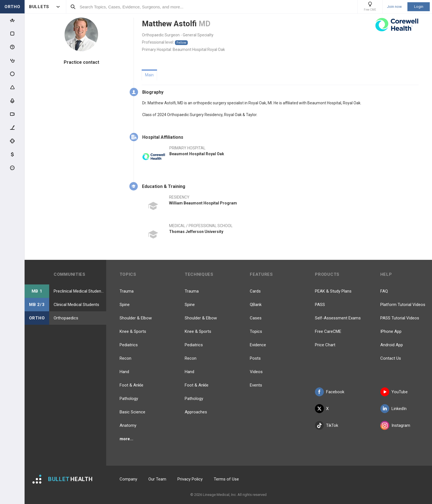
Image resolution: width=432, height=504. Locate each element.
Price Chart (325, 345)
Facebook (330, 392)
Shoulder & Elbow (136, 318)
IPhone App (391, 331)
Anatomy (128, 425)
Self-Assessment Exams (338, 318)
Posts (255, 358)
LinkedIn (393, 409)
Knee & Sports (133, 331)
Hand (124, 372)
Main (149, 75)
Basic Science (132, 412)
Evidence (258, 345)
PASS (320, 305)
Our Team (157, 479)
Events (256, 385)
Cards (255, 291)
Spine (125, 305)
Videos (256, 372)
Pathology (129, 399)
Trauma (127, 291)
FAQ (384, 291)
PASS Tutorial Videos (400, 318)
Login (419, 7)
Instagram (395, 425)
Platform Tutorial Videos (403, 305)
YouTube (394, 392)
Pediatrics (129, 345)
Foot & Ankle (131, 385)
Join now (394, 7)
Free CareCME (328, 331)
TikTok (327, 425)
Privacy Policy (190, 479)
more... (126, 439)
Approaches (196, 412)
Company (128, 479)
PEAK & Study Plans (333, 291)
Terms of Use (226, 479)
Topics (256, 331)
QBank (256, 305)
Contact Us (391, 358)
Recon (125, 358)
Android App (392, 345)
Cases (256, 318)
